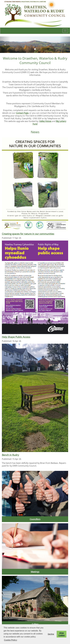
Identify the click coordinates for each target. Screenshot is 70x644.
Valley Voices (45, 121)
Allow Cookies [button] (62, 634)
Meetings (35, 572)
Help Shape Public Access (16, 337)
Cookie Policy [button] (11, 640)
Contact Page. (22, 113)
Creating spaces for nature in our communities (28, 234)
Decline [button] (51, 634)
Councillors (35, 519)
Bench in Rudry (10, 455)
